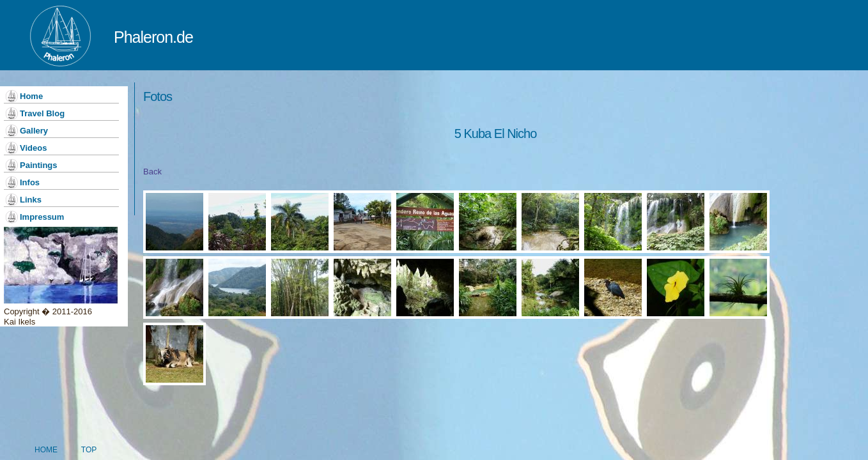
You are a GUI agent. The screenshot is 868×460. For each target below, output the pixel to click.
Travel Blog (42, 113)
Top (89, 438)
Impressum (42, 217)
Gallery (34, 131)
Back (152, 172)
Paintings (39, 165)
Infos (30, 182)
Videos (33, 148)
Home (31, 96)
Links (31, 200)
